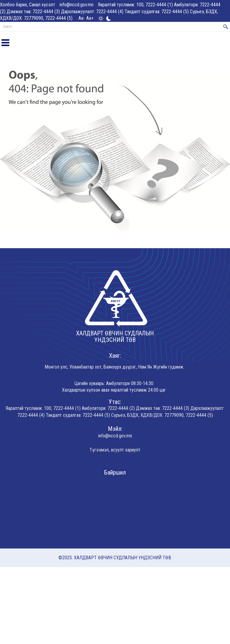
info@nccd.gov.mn (77, 5)
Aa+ (90, 18)
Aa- (82, 18)
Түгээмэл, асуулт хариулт (115, 450)
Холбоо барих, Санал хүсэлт (28, 5)
